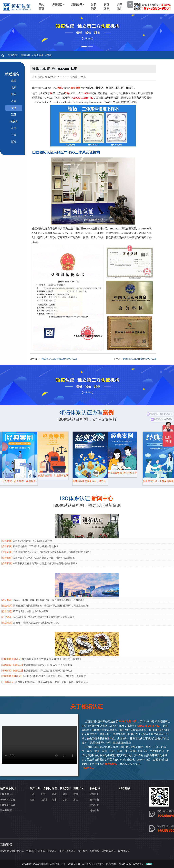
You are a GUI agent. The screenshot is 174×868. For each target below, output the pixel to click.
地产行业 (94, 800)
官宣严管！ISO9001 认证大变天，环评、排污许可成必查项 (44, 539)
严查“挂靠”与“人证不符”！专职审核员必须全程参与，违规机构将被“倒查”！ (52, 533)
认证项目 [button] (57, 5)
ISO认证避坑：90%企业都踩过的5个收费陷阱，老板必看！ (44, 598)
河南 (14, 101)
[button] (13, 31)
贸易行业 (94, 794)
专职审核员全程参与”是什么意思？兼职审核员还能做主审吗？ (45, 544)
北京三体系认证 (67, 851)
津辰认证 (52, 851)
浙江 (14, 142)
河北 (14, 128)
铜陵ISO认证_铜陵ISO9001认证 (140, 359)
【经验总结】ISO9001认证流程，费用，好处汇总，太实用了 (54, 657)
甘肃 (14, 135)
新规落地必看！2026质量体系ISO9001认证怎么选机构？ (52, 640)
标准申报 (95, 851)
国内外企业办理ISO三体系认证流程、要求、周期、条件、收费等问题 (51, 663)
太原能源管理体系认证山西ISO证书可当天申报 (48, 646)
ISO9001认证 (7, 794)
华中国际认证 (109, 851)
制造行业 (94, 811)
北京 (14, 87)
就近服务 (39, 55)
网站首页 (41, 7)
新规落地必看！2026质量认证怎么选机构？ (36, 527)
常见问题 (94, 7)
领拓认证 (26, 55)
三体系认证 (6, 811)
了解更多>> (88, 768)
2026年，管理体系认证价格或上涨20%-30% (36, 604)
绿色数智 (83, 851)
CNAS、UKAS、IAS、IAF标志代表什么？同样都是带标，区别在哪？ (49, 581)
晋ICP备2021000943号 (131, 864)
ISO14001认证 (8, 800)
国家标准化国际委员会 (12, 851)
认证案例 (107, 7)
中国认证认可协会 (36, 851)
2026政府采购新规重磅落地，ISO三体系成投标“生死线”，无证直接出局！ (51, 587)
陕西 (14, 94)
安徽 (49, 55)
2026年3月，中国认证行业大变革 (30, 592)
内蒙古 (14, 121)
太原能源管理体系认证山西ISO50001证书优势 (48, 652)
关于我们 (120, 7)
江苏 (14, 115)
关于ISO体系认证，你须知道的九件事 (32, 522)
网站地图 (111, 864)
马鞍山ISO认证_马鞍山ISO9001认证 (58, 359)
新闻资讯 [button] (77, 5)
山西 (14, 81)
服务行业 (94, 805)
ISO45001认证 (8, 805)
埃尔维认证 (124, 851)
